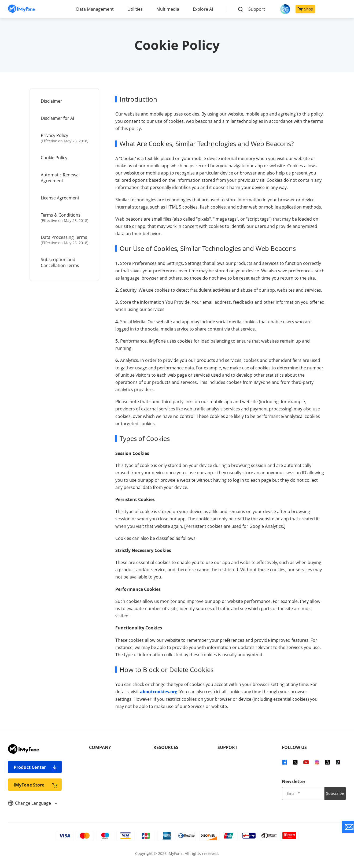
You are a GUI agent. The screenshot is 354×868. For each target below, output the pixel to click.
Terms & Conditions (65, 218)
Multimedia (168, 9)
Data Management (95, 9)
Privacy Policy (65, 138)
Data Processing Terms (65, 240)
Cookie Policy (54, 158)
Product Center (36, 767)
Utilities (135, 9)
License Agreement (60, 198)
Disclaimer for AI (57, 118)
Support (257, 9)
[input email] (303, 793)
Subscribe (335, 793)
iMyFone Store (36, 785)
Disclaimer (51, 101)
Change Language (33, 803)
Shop (305, 9)
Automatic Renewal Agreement (60, 178)
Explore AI (203, 9)
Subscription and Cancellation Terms (60, 262)
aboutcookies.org (159, 692)
